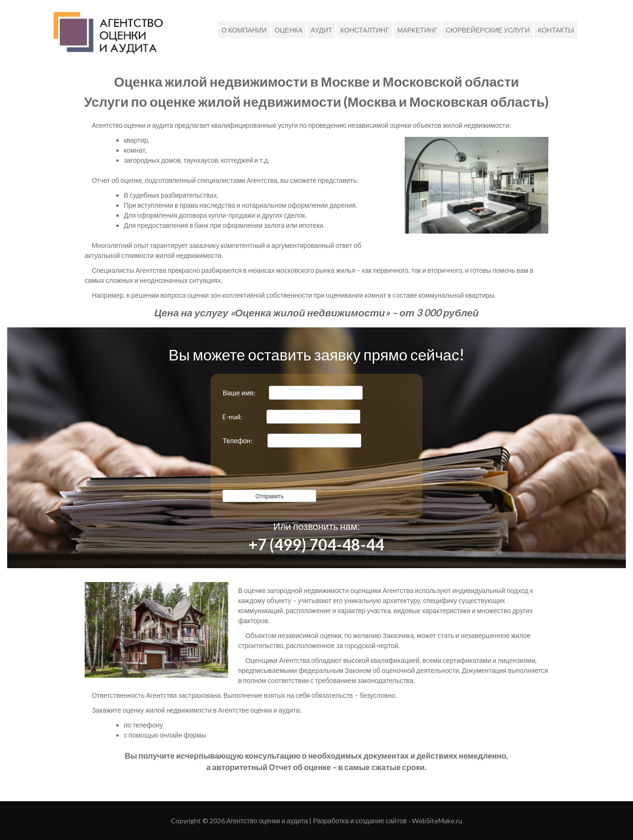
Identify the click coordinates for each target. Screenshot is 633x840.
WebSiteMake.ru (437, 821)
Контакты (556, 30)
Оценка (289, 30)
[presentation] (295, 471)
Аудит (321, 30)
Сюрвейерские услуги (488, 30)
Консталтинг (365, 30)
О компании (244, 30)
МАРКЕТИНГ (417, 30)
